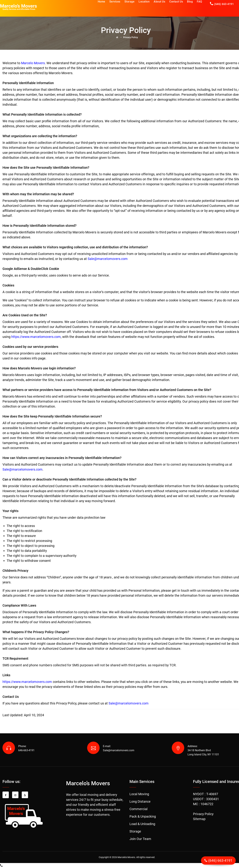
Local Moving (139, 794)
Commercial (139, 809)
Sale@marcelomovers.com (22, 469)
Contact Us (176, 2)
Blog (190, 2)
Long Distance (140, 801)
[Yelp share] (25, 795)
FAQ (199, 2)
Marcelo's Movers (126, 857)
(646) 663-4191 (224, 4)
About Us (159, 2)
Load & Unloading (142, 824)
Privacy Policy (203, 814)
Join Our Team (140, 839)
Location (144, 2)
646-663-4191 (26, 750)
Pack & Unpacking (143, 816)
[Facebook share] (6, 795)
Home (101, 2)
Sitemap (199, 819)
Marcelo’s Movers (88, 783)
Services (115, 2)
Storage (130, 2)
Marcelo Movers (33, 63)
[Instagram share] (15, 795)
